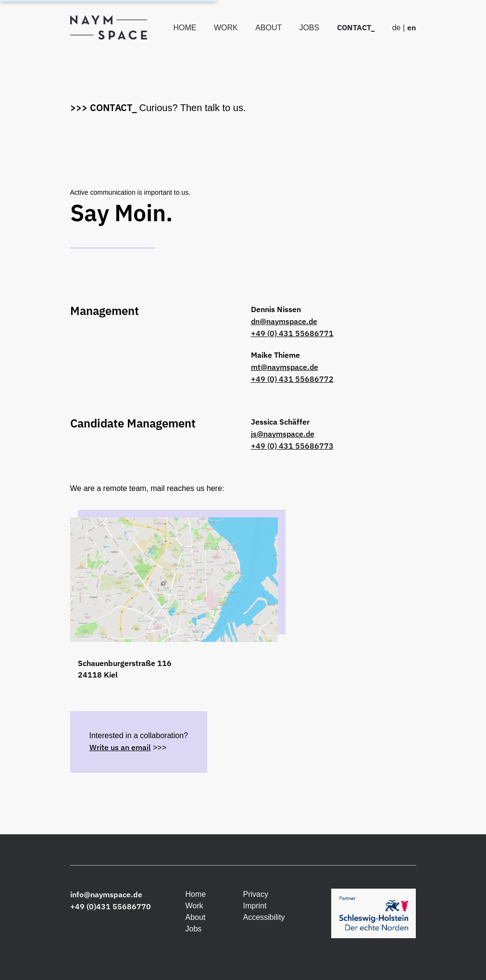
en (412, 27)
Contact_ (357, 27)
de (397, 28)
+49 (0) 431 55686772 (292, 379)
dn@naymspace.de (284, 321)
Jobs (310, 28)
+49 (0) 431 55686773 (292, 446)
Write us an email (120, 747)
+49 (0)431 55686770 (111, 906)
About (269, 28)
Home (186, 28)
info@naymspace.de (106, 894)
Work (227, 28)
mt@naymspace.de (285, 367)
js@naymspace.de (283, 434)
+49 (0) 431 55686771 (292, 333)
